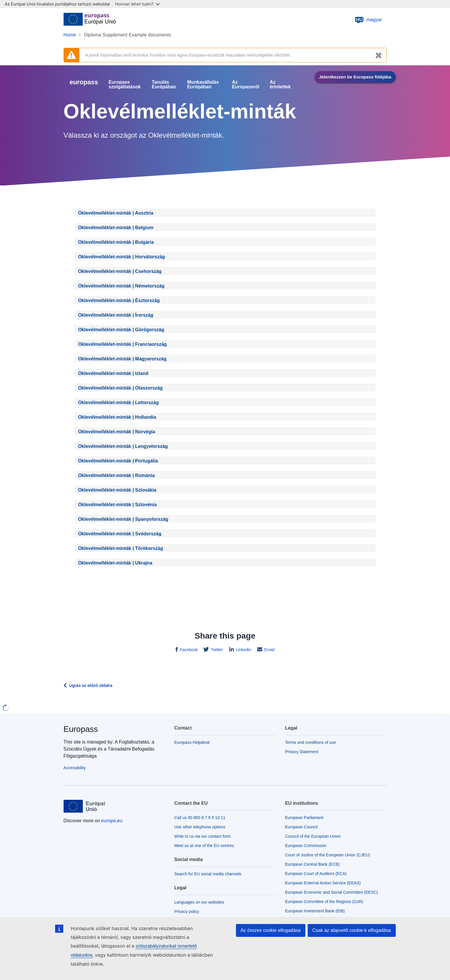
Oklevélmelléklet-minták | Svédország (120, 534)
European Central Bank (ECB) (313, 864)
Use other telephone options (200, 827)
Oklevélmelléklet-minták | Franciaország (122, 344)
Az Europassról (246, 85)
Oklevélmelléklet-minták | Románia (117, 475)
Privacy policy (187, 911)
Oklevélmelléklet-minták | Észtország (119, 300)
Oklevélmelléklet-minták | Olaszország (120, 388)
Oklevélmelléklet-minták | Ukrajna (115, 563)
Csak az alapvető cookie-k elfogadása (352, 930)
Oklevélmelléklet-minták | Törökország (121, 548)
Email (269, 650)
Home (70, 35)
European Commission (306, 846)
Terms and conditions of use (311, 742)
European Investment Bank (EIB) (315, 911)
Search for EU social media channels (208, 874)
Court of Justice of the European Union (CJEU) (328, 855)
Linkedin (243, 650)
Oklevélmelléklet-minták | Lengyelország (123, 446)
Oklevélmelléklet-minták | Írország (116, 315)
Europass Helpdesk (192, 742)
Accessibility (75, 768)
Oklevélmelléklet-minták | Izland (113, 373)
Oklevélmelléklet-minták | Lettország (119, 403)
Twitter (216, 650)
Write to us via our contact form (203, 836)
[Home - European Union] (90, 20)
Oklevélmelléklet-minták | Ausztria (116, 213)
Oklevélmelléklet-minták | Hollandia (117, 417)
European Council (301, 827)
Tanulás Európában (164, 85)
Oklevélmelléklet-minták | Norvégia (117, 432)
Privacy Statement (302, 752)
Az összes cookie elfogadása (271, 930)
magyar (368, 20)
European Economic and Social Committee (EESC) (332, 892)
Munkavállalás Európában (203, 85)
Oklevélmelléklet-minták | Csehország (120, 271)
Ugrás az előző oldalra (91, 686)
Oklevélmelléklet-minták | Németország (121, 286)
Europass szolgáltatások (125, 85)
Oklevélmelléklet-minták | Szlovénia (117, 505)
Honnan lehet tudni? (137, 4)
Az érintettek (280, 85)
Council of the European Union (313, 836)
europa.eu (112, 821)
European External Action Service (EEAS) (323, 883)
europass (84, 82)
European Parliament (304, 818)
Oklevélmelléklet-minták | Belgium (116, 228)
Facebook (188, 650)
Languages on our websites (199, 902)
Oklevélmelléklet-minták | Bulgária (116, 242)
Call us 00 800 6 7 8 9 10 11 (200, 818)
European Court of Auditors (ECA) (316, 874)
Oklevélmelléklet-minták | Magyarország (122, 359)
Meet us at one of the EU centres (204, 846)
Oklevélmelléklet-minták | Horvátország (122, 257)
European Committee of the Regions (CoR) (324, 902)
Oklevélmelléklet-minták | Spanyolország (123, 519)
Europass (81, 729)
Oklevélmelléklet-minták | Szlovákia (117, 490)
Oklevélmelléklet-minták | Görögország (121, 330)
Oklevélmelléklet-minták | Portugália (118, 461)
